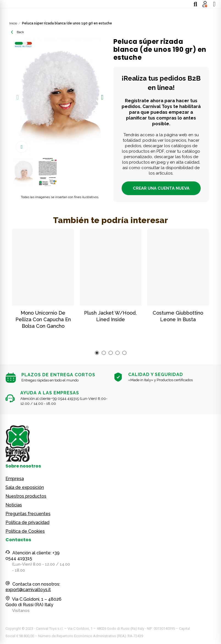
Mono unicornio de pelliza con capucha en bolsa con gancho (43, 319)
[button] (18, 97)
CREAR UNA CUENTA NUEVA (161, 188)
